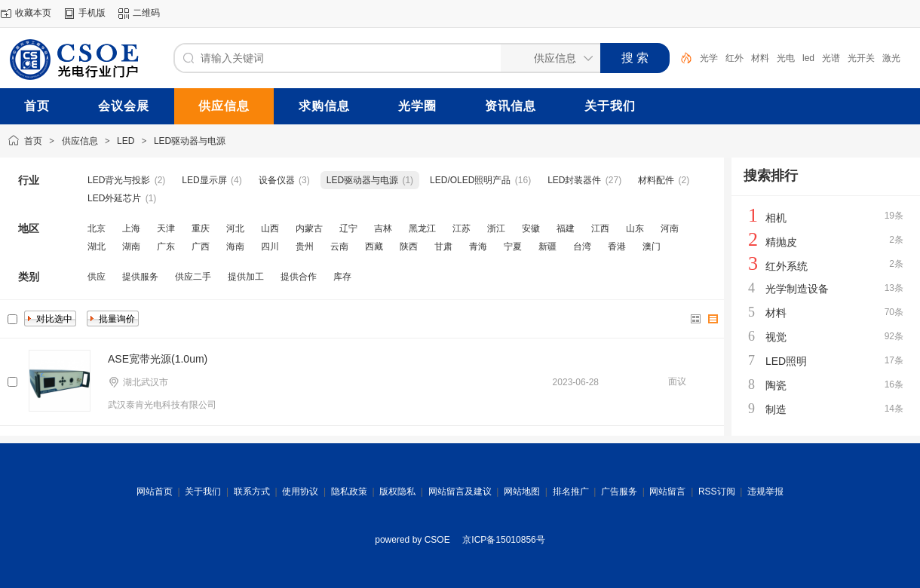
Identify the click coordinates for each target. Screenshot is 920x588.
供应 (97, 277)
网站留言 (667, 492)
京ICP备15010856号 (503, 540)
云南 (339, 247)
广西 (201, 247)
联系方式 (252, 492)
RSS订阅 (717, 492)
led (808, 58)
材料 (760, 58)
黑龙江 (422, 228)
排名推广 (571, 492)
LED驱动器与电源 (190, 141)
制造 (776, 409)
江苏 (462, 228)
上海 (131, 228)
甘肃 (443, 247)
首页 (33, 141)
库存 (342, 277)
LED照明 (786, 361)
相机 (776, 218)
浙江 (496, 228)
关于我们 (203, 492)
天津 (166, 228)
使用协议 (300, 492)
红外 (734, 58)
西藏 (374, 247)
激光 (891, 58)
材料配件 (656, 180)
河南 (670, 228)
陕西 (409, 247)
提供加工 (246, 277)
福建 (566, 228)
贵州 (305, 247)
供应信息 (80, 141)
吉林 (383, 228)
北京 (97, 228)
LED (126, 141)
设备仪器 (277, 180)
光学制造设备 (797, 289)
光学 (709, 58)
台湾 (582, 247)
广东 (166, 247)
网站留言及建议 (460, 492)
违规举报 (765, 492)
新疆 (547, 247)
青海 (478, 247)
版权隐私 (397, 492)
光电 (786, 58)
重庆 (201, 228)
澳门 (652, 247)
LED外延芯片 (114, 198)
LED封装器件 (574, 180)
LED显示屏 (204, 180)
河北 (235, 228)
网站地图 (522, 492)
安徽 (531, 228)
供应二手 (193, 277)
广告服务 (619, 492)
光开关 (861, 58)
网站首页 (155, 492)
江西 (600, 228)
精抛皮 (781, 242)
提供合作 (299, 277)
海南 (235, 247)
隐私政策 (349, 492)
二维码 (146, 13)
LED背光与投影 (119, 180)
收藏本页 (33, 13)
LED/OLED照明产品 (470, 180)
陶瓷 (776, 385)
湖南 (131, 247)
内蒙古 (309, 228)
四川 (270, 247)
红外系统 (787, 266)
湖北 (97, 247)
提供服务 (140, 277)
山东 (635, 228)
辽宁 (348, 228)
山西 (270, 228)
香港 (617, 247)
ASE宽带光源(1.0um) (158, 359)
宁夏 (513, 247)
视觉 (776, 337)
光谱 (831, 58)
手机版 (92, 13)
